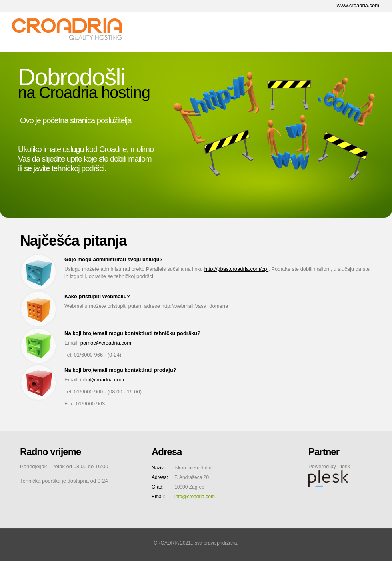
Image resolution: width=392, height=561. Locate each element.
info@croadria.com (102, 380)
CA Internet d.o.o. (72, 32)
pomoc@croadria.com (106, 343)
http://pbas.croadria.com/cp (236, 269)
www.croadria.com (358, 5)
